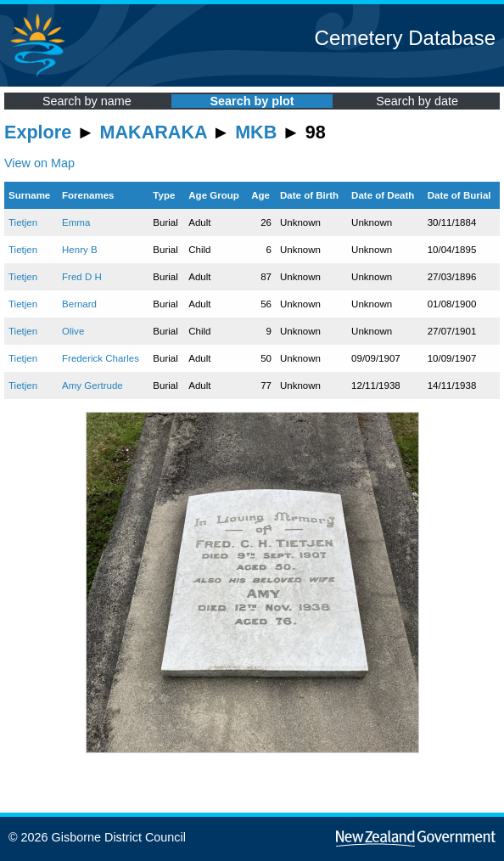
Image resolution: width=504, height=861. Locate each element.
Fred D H (82, 277)
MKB (256, 132)
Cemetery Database (405, 38)
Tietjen (23, 222)
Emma (76, 222)
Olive (73, 331)
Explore (38, 132)
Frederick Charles (101, 358)
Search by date (417, 101)
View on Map (39, 163)
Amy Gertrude (92, 385)
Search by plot (252, 101)
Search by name (87, 101)
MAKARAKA (154, 132)
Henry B (80, 250)
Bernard (79, 304)
